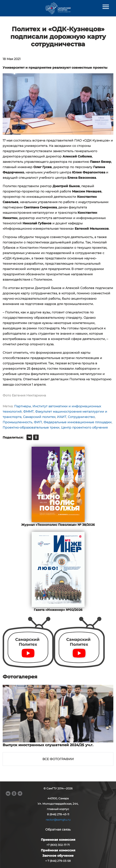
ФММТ (28, 412)
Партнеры (23, 406)
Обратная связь (58, 829)
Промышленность (17, 422)
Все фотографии (58, 759)
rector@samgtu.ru (58, 820)
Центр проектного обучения (84, 427)
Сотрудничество (81, 417)
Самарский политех (39, 417)
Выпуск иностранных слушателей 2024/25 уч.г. (48, 745)
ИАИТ (62, 417)
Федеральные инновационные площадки (78, 422)
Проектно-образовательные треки (31, 427)
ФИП (38, 422)
